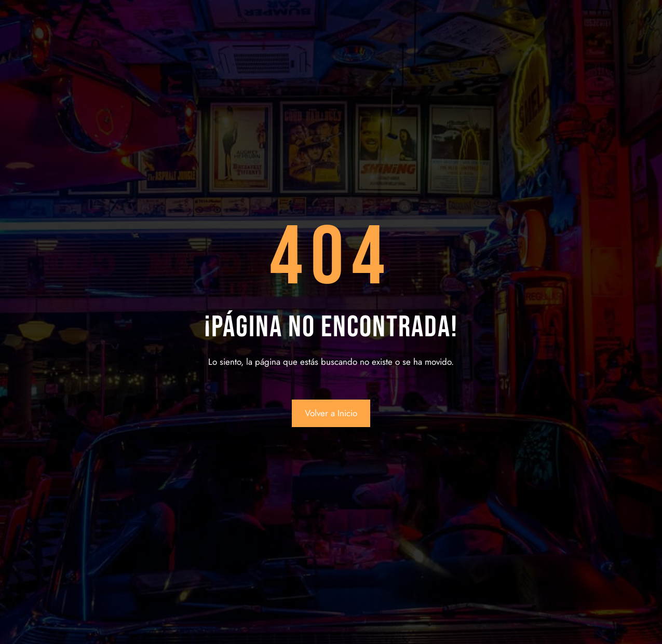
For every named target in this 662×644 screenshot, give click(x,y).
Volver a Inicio (331, 413)
